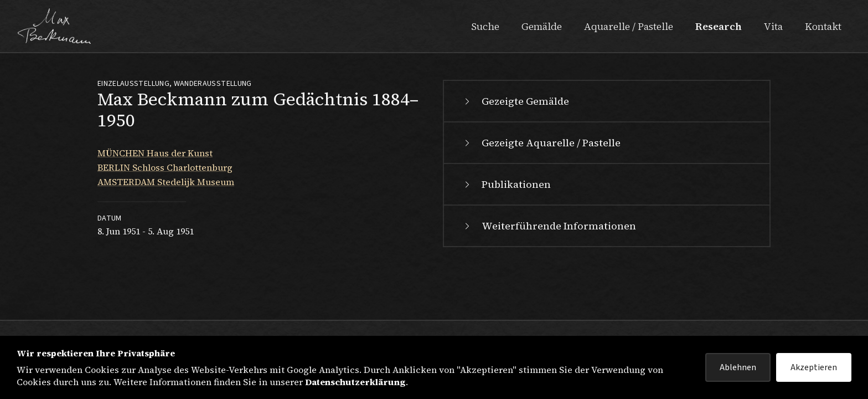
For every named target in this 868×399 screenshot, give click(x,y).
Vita (773, 26)
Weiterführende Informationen (549, 226)
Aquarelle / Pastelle (629, 26)
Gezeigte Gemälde (515, 101)
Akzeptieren (814, 367)
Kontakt (823, 26)
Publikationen (506, 184)
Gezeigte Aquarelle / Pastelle (541, 143)
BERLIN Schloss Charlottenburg (165, 167)
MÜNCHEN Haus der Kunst (155, 153)
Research (719, 26)
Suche (485, 26)
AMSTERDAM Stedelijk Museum (166, 182)
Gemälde (542, 26)
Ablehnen (738, 367)
